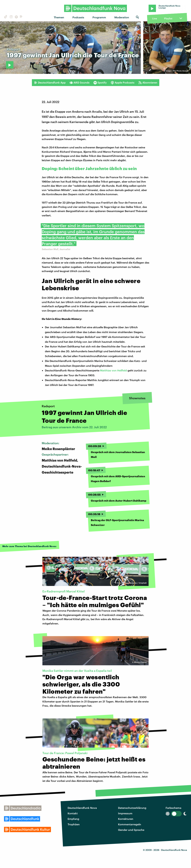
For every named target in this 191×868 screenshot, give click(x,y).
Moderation (122, 17)
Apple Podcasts (123, 83)
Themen (59, 17)
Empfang (73, 819)
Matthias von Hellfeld (113, 370)
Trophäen (74, 824)
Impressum (125, 813)
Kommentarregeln (130, 824)
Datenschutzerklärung (132, 808)
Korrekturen (126, 819)
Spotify (100, 83)
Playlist (168, 18)
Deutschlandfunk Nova (82, 808)
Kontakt (73, 813)
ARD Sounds (80, 83)
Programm (99, 17)
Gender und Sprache (131, 830)
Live (155, 18)
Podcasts (78, 17)
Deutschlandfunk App (50, 83)
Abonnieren (148, 83)
